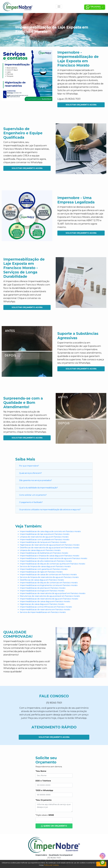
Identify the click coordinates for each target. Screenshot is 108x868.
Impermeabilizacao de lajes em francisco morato (41, 572)
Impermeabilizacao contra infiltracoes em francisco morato (46, 607)
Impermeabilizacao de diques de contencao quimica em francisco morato (52, 564)
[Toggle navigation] (59, 7)
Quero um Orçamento (54, 826)
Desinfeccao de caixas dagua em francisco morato (42, 580)
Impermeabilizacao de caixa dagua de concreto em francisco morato (50, 531)
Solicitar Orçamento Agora (81, 105)
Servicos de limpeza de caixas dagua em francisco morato (45, 566)
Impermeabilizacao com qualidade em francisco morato (45, 540)
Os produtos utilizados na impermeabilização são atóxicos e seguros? (50, 510)
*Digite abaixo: (45, 815)
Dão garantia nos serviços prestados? (36, 480)
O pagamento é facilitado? (31, 502)
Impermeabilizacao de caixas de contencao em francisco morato (48, 575)
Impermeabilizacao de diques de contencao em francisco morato (49, 583)
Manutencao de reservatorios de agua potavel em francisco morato (50, 596)
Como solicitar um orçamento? (33, 495)
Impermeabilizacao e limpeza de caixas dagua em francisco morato (50, 556)
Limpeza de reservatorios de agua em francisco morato (44, 537)
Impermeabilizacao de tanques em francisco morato (43, 542)
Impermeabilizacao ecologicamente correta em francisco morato (49, 585)
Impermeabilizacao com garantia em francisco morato (44, 569)
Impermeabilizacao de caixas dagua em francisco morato (45, 601)
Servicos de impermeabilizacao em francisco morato (43, 612)
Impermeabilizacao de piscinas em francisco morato (43, 588)
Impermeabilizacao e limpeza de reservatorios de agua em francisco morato (53, 558)
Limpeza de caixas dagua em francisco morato (40, 550)
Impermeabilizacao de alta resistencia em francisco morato (46, 561)
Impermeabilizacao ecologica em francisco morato (42, 591)
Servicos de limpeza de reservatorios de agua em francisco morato (49, 577)
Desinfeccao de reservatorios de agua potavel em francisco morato (50, 548)
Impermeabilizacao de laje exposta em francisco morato (45, 534)
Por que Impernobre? (29, 466)
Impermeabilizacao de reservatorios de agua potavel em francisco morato (53, 593)
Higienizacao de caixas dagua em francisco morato (42, 604)
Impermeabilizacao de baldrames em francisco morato (44, 553)
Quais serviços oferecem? (30, 473)
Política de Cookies (51, 865)
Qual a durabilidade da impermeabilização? (38, 488)
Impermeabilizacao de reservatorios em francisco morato (45, 610)
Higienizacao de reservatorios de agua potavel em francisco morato (50, 545)
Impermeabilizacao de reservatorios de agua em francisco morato (49, 599)
